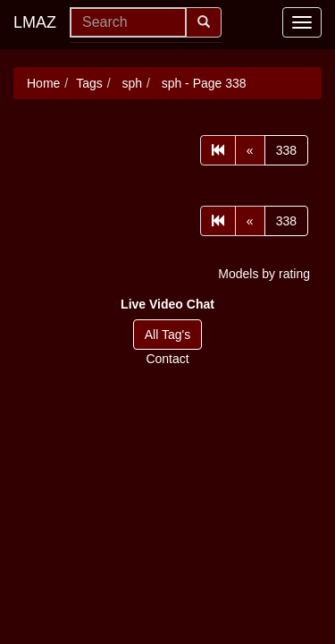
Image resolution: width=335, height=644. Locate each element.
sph (130, 83)
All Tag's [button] (167, 335)
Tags (89, 83)
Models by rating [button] (264, 274)
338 (286, 150)
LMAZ (35, 22)
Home (43, 83)
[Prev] (250, 150)
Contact (167, 359)
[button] (167, 304)
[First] (218, 150)
